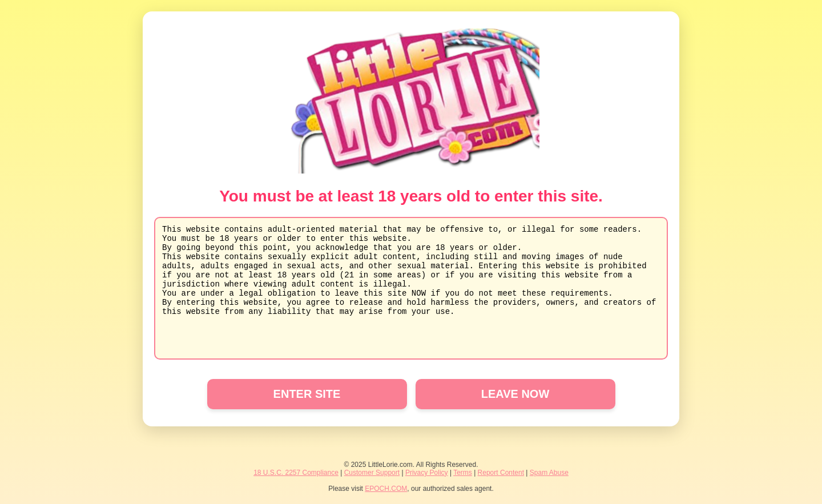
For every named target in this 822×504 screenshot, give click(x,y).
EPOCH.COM (386, 489)
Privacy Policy (427, 473)
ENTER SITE (307, 394)
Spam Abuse (549, 473)
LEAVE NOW (515, 394)
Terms (463, 473)
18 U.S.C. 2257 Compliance (296, 473)
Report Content (501, 473)
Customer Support (372, 473)
